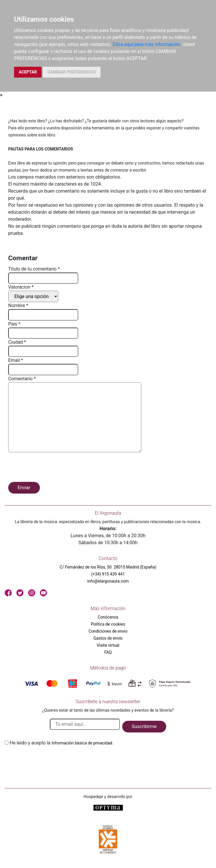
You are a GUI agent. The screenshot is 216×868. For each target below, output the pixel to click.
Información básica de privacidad (82, 743)
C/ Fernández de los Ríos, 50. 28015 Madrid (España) (108, 567)
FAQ (108, 652)
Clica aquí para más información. (147, 44)
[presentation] (53, 468)
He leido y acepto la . (62, 743)
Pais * (14, 324)
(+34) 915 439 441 (108, 574)
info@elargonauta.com (108, 581)
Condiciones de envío (108, 631)
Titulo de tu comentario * (34, 269)
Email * (16, 360)
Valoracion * (21, 287)
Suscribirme (144, 726)
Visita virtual (108, 645)
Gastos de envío (108, 638)
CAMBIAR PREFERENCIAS (72, 72)
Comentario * (22, 379)
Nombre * (18, 305)
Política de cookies (108, 624)
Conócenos (108, 617)
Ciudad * (17, 342)
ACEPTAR (28, 72)
